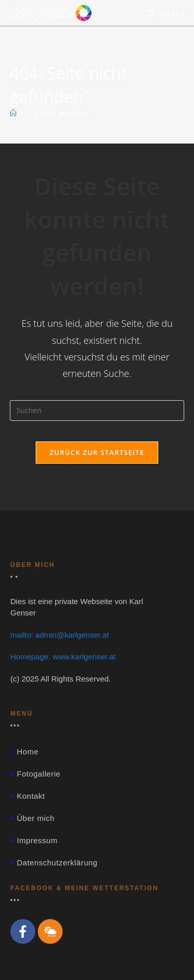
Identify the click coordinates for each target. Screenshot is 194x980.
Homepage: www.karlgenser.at (63, 657)
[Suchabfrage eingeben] (97, 410)
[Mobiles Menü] (166, 13)
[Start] (13, 113)
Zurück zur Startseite (97, 452)
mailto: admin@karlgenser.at (59, 635)
